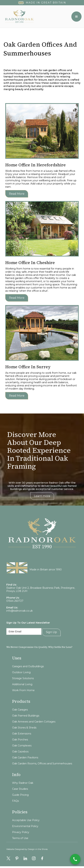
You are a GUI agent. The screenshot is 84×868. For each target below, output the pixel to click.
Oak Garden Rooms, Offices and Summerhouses (42, 772)
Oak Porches (20, 748)
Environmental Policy (25, 835)
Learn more (42, 500)
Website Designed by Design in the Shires (27, 853)
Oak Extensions (22, 742)
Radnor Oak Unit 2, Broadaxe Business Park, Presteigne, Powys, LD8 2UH (41, 598)
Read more (17, 194)
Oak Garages (20, 718)
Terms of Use (20, 847)
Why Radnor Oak (23, 791)
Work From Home (23, 699)
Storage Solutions (23, 687)
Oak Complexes (22, 754)
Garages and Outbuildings (28, 675)
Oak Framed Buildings (26, 724)
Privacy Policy (21, 841)
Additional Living (22, 693)
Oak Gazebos (20, 760)
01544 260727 (15, 609)
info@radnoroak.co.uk (20, 619)
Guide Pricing (20, 803)
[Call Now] (75, 859)
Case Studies (20, 797)
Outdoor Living (21, 681)
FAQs (15, 809)
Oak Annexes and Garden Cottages (34, 730)
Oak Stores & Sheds (24, 736)
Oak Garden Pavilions (25, 766)
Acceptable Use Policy (26, 829)
